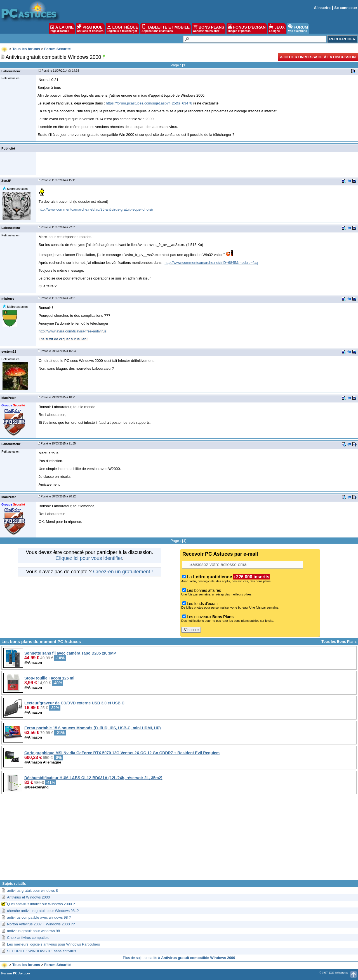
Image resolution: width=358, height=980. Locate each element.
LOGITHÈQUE (123, 28)
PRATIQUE (90, 28)
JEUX (277, 28)
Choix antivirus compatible (28, 938)
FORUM (298, 28)
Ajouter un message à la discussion (318, 57)
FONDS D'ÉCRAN (247, 28)
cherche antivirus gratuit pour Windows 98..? (43, 911)
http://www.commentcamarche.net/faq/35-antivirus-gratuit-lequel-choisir (96, 209)
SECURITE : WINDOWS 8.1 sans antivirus (42, 951)
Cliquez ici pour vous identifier (89, 558)
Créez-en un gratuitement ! (123, 572)
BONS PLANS (209, 28)
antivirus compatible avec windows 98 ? (39, 917)
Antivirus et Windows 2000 (28, 897)
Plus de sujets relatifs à (179, 958)
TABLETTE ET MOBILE (166, 28)
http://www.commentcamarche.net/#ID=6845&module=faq (211, 263)
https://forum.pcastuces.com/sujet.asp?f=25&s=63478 (149, 103)
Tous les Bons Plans (339, 642)
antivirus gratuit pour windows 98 (33, 931)
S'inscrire (322, 8)
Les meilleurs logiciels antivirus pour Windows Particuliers (53, 944)
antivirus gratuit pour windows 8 (32, 891)
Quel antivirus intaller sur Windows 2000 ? (41, 904)
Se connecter (346, 8)
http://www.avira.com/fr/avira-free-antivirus (73, 331)
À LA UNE (62, 28)
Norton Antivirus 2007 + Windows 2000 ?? (41, 924)
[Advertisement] (179, 841)
